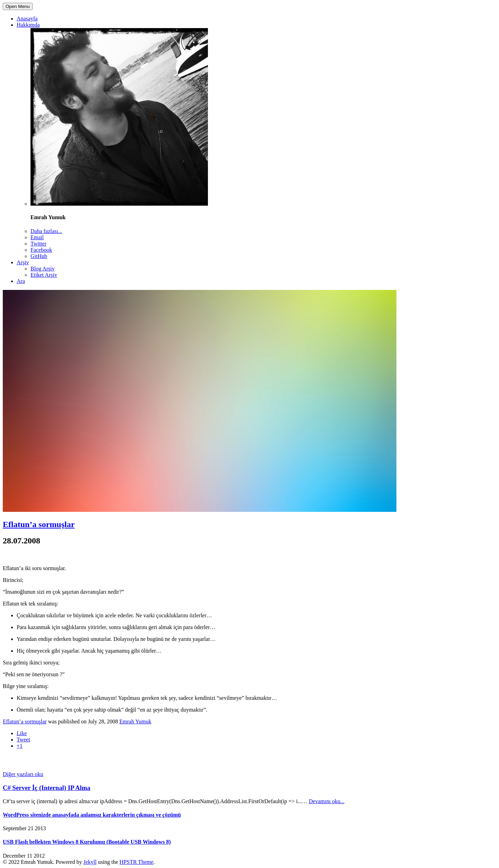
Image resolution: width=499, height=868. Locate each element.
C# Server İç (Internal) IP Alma (47, 788)
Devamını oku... (327, 801)
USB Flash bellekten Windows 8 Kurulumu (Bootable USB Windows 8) (87, 842)
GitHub (39, 256)
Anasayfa (27, 19)
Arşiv (23, 262)
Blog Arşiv (43, 269)
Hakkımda (28, 25)
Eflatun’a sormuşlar (39, 524)
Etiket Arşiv (44, 275)
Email (37, 237)
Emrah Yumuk (135, 721)
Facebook (41, 250)
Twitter (38, 244)
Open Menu (18, 6)
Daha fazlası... (46, 231)
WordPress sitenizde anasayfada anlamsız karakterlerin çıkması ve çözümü (92, 815)
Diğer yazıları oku (23, 774)
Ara (21, 281)
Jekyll (90, 862)
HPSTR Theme (137, 862)
